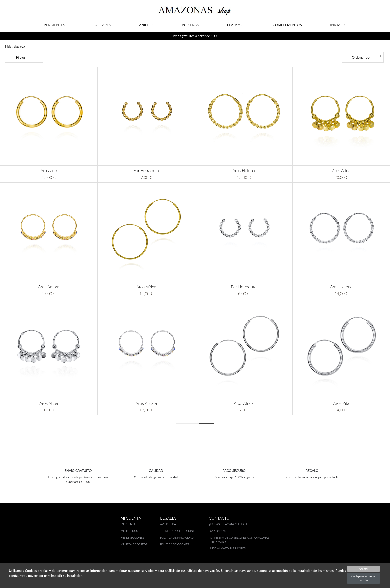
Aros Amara (49, 287)
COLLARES (102, 25)
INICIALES (338, 25)
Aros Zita (341, 403)
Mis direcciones (132, 538)
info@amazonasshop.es (228, 549)
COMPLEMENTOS (287, 25)
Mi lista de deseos (134, 544)
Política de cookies (175, 544)
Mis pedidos (129, 531)
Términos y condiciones (178, 531)
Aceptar (364, 569)
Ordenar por (361, 57)
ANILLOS (146, 25)
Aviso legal (169, 524)
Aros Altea (341, 171)
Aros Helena (244, 171)
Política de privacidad (177, 538)
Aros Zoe (49, 171)
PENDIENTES (54, 25)
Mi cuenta (128, 524)
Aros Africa (146, 287)
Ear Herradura (146, 171)
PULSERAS (190, 25)
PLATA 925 (236, 25)
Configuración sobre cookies (364, 578)
